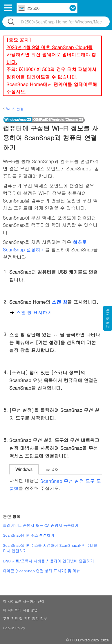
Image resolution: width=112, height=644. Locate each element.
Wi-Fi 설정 (15, 109)
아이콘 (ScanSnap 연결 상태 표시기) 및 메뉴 (41, 571)
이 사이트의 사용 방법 (20, 610)
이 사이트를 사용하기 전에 (24, 601)
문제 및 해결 (108, 318)
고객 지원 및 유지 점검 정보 (25, 618)
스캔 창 (60, 302)
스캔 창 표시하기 (34, 312)
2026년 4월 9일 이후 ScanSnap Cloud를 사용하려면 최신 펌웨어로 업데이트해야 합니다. (51, 55)
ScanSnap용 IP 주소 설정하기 (29, 535)
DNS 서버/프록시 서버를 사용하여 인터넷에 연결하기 (48, 561)
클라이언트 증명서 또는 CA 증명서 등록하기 (41, 525)
